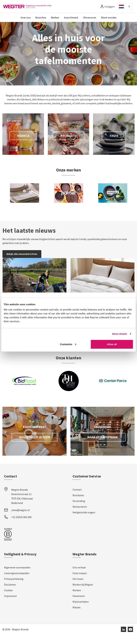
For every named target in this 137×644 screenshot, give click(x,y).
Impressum (10, 605)
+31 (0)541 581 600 (21, 526)
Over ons (26, 17)
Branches (41, 17)
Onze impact (80, 582)
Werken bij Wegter (83, 594)
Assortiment (71, 17)
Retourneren (80, 516)
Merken (55, 17)
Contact (77, 499)
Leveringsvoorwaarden (17, 582)
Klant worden (109, 17)
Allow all (112, 344)
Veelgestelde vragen (84, 521)
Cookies (8, 599)
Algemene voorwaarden (17, 577)
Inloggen (110, 7)
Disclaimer (10, 594)
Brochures (78, 504)
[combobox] (125, 6)
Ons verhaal (79, 577)
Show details (120, 334)
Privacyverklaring (14, 588)
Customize (68, 344)
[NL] (125, 6)
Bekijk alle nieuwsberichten (22, 263)
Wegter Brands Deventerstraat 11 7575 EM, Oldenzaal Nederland (22, 505)
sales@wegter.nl (21, 519)
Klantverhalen (81, 611)
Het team (78, 588)
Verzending (79, 510)
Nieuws (77, 616)
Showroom (90, 17)
